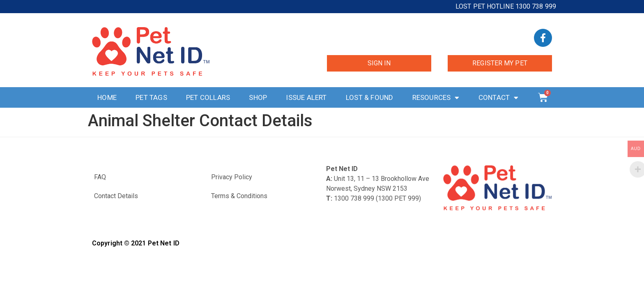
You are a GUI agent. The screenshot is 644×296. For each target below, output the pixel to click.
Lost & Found (369, 97)
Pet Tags (151, 97)
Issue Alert (306, 97)
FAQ (100, 177)
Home (107, 97)
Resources (436, 98)
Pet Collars (208, 97)
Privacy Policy (232, 177)
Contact (499, 98)
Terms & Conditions (239, 196)
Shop (258, 97)
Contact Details (116, 196)
